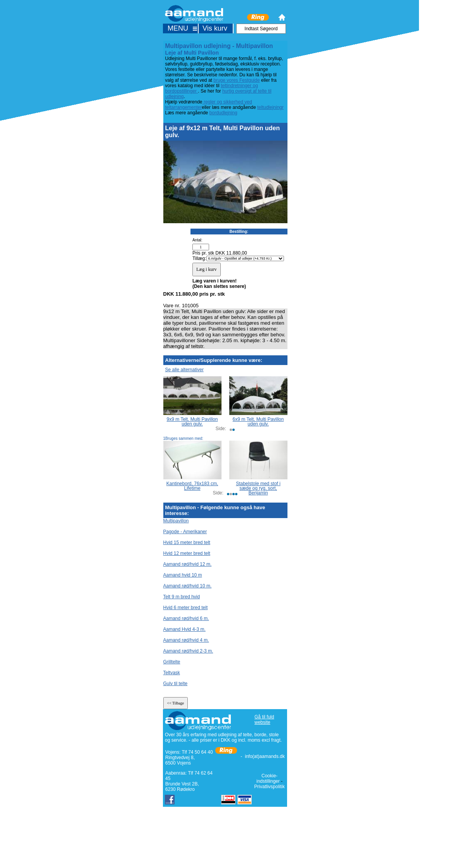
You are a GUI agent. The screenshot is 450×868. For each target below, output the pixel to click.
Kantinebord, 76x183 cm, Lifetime (192, 486)
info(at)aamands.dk (265, 756)
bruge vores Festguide (236, 80)
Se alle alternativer (184, 370)
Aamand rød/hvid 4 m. (186, 640)
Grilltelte (172, 662)
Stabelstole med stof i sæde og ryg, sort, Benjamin (258, 488)
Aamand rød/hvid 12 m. (188, 564)
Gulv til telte (176, 684)
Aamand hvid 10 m (183, 575)
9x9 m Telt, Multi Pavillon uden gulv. (192, 422)
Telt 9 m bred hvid (182, 597)
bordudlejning (223, 113)
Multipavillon (176, 521)
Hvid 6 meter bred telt (186, 608)
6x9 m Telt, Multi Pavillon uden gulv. (258, 422)
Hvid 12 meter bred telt (187, 553)
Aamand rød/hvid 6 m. (186, 618)
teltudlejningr (270, 107)
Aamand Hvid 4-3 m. (184, 629)
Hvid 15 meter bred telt (187, 542)
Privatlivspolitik (269, 787)
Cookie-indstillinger (268, 778)
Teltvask (172, 673)
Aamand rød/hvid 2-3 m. (188, 651)
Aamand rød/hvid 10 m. (188, 586)
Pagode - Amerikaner (185, 532)
